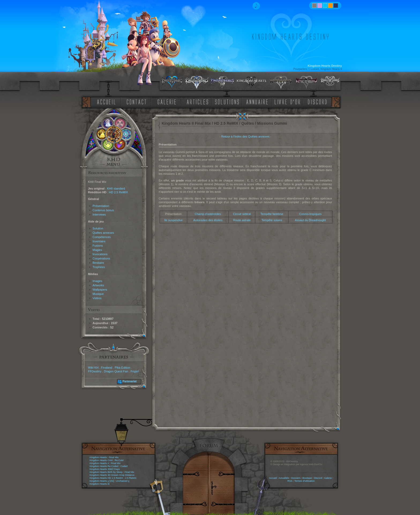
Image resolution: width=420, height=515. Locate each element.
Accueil (273, 478)
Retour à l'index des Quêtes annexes (245, 136)
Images (97, 281)
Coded (124, 466)
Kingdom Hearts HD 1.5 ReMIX (106, 478)
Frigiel (134, 371)
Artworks (98, 285)
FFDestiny (95, 371)
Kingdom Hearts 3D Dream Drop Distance (112, 475)
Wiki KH (93, 368)
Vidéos (97, 298)
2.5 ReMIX (131, 478)
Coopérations (101, 258)
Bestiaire (98, 263)
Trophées (99, 267)
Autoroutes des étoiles (208, 220)
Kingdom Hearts (98, 457)
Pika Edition (122, 368)
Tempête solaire (272, 220)
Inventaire (99, 241)
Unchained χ (123, 481)
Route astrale (242, 220)
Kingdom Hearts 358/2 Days (105, 469)
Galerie (328, 478)
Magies (97, 250)
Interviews (99, 214)
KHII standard (116, 188)
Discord (318, 478)
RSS (290, 481)
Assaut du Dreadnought (310, 220)
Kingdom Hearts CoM (101, 460)
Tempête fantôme (272, 214)
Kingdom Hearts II (99, 463)
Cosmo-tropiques (310, 214)
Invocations (100, 254)
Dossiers (296, 478)
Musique (98, 294)
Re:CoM (119, 460)
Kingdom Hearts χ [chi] (102, 481)
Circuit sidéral (242, 214)
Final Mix (114, 457)
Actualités (284, 478)
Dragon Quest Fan (116, 371)
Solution (98, 228)
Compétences (102, 237)
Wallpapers (100, 290)
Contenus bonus (103, 210)
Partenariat (130, 381)
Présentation (101, 206)
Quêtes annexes (103, 233)
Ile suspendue (173, 220)
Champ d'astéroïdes (208, 214)
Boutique (307, 478)
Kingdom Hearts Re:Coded (104, 466)
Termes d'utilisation (305, 481)
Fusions (98, 246)
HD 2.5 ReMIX (119, 192)
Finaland (107, 368)
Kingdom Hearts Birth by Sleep (106, 472)
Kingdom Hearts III (100, 484)
